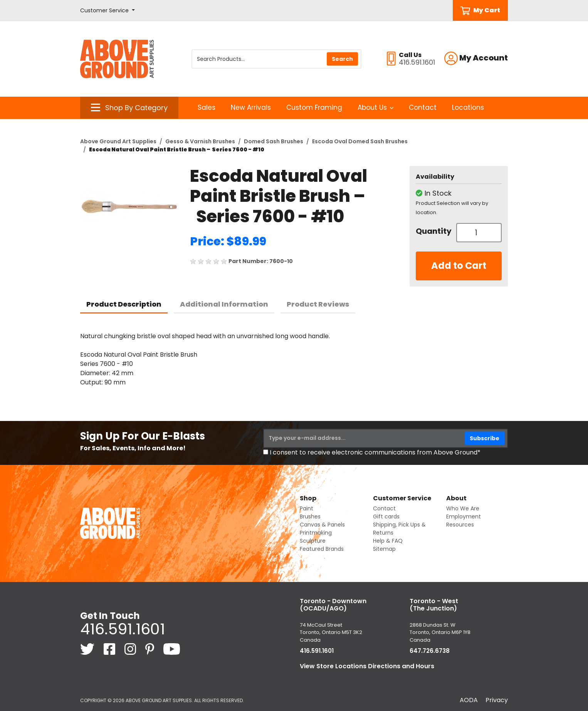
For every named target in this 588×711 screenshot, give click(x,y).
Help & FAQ (388, 541)
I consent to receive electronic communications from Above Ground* (375, 452)
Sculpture (313, 541)
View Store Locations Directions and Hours (367, 666)
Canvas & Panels (322, 525)
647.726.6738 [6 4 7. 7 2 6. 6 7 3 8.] (430, 651)
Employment (464, 516)
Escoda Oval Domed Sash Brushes (360, 141)
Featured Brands (322, 549)
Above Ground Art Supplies (118, 141)
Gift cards (386, 516)
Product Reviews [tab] (318, 304)
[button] (108, 11)
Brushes (310, 516)
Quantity (433, 231)
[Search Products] (276, 59)
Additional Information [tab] (224, 304)
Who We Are (463, 508)
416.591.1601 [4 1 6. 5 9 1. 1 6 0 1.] (123, 629)
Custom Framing (314, 107)
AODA (469, 700)
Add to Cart (459, 266)
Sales (207, 107)
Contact (423, 107)
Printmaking (316, 533)
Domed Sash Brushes (274, 141)
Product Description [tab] (124, 304)
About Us (375, 107)
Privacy (497, 700)
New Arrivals (251, 107)
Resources (460, 525)
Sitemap (384, 549)
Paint (307, 508)
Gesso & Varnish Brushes (200, 141)
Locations (468, 107)
